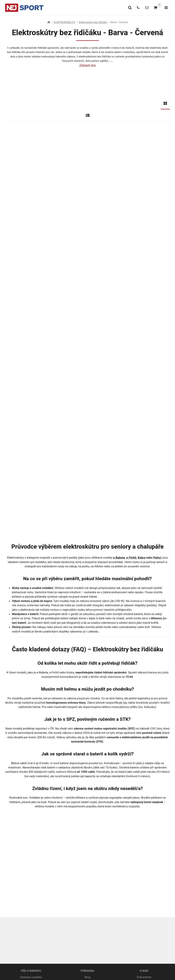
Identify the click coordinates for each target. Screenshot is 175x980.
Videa (144, 858)
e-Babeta (119, 413)
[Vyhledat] (127, 8)
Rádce (88, 837)
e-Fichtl (131, 413)
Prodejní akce (144, 853)
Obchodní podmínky (31, 837)
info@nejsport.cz (92, 913)
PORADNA (87, 826)
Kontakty (144, 842)
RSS (83, 973)
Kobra (142, 413)
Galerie (144, 837)
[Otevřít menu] (165, 8)
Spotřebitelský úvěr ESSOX (31, 853)
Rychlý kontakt (124, 913)
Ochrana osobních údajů (31, 842)
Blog (87, 832)
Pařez (157, 413)
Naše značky (144, 848)
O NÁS (144, 826)
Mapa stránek (72, 973)
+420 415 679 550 (58, 913)
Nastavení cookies (97, 973)
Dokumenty (144, 832)
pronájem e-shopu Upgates (123, 973)
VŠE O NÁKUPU (31, 826)
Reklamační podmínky (31, 848)
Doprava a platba (31, 832)
